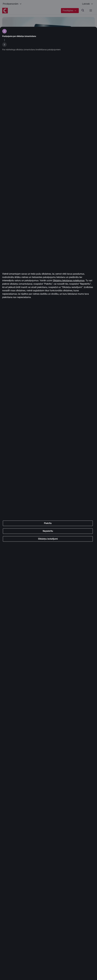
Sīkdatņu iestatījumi (48, 584)
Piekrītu (48, 568)
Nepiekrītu (48, 576)
